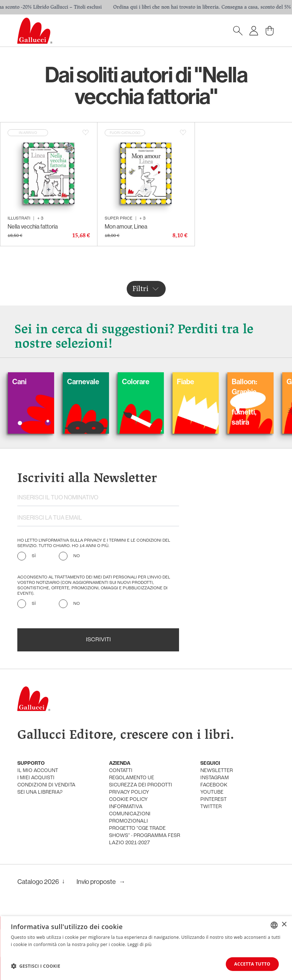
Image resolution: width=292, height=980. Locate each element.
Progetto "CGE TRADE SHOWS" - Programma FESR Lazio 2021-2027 (145, 836)
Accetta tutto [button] (252, 964)
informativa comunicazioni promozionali (130, 814)
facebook (214, 785)
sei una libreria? (40, 792)
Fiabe (196, 382)
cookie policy (128, 800)
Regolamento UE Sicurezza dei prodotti (141, 782)
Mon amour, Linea (126, 226)
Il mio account (38, 771)
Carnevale (94, 382)
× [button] (284, 925)
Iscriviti (98, 640)
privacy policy (129, 792)
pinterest (213, 800)
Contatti (121, 771)
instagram (215, 778)
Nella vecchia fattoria (33, 226)
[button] (36, 966)
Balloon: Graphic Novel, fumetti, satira (255, 402)
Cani (30, 382)
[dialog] (146, 948)
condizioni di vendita (46, 785)
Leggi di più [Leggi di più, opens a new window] (140, 944)
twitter (211, 807)
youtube (212, 792)
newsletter (217, 771)
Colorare (146, 382)
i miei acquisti (36, 778)
